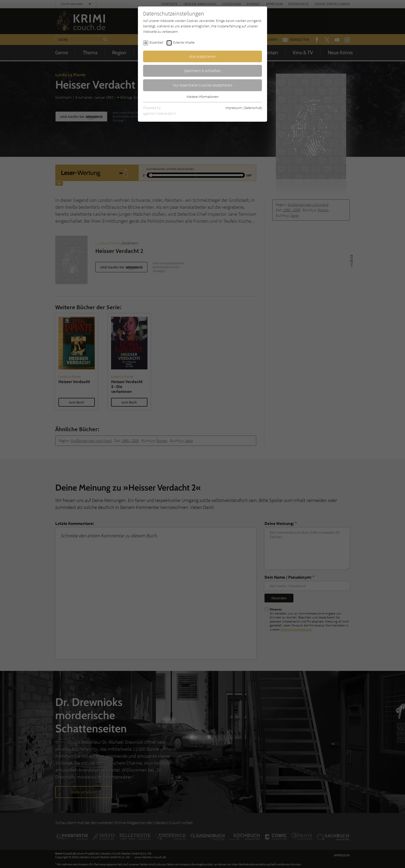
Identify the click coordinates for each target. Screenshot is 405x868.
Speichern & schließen (202, 71)
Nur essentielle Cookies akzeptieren (203, 85)
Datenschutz (253, 108)
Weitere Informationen (202, 97)
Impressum (234, 108)
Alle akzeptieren (202, 56)
